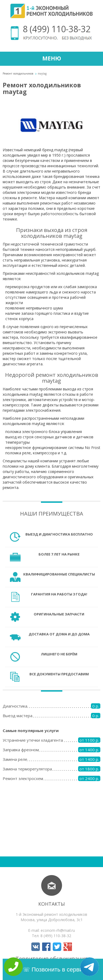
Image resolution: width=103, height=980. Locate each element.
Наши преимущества (52, 514)
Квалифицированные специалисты (59, 574)
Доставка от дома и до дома (59, 634)
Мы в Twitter (57, 947)
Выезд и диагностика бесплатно (59, 534)
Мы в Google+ (68, 947)
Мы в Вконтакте (36, 947)
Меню (52, 58)
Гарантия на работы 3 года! (59, 594)
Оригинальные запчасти (59, 614)
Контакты (51, 904)
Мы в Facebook (46, 947)
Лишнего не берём (59, 654)
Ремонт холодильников (18, 73)
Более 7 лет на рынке (59, 554)
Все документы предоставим (59, 674)
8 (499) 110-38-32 (57, 29)
